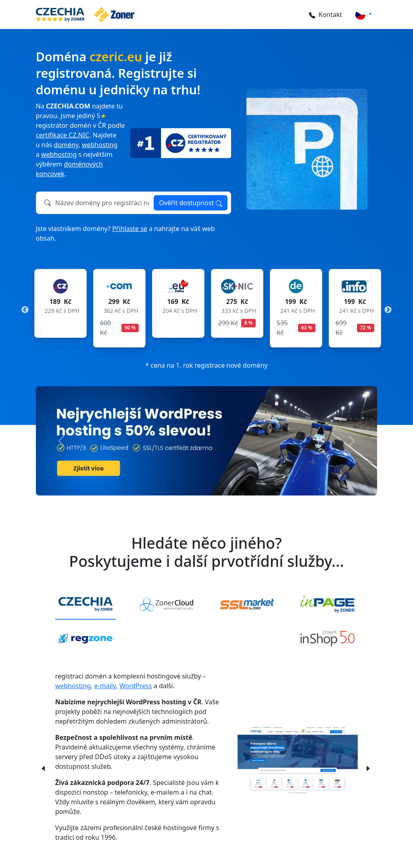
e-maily (105, 686)
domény (66, 145)
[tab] (86, 605)
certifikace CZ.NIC (63, 135)
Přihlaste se (130, 229)
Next (388, 310)
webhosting (100, 145)
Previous (25, 310)
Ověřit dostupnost (190, 203)
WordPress (136, 686)
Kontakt (325, 15)
